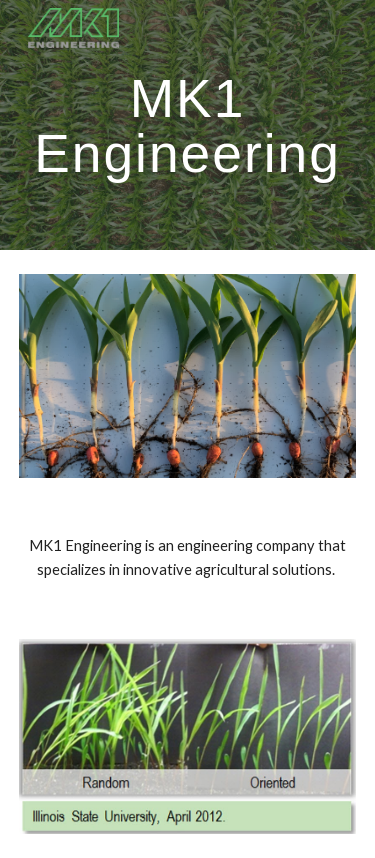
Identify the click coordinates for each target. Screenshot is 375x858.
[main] (188, 125)
